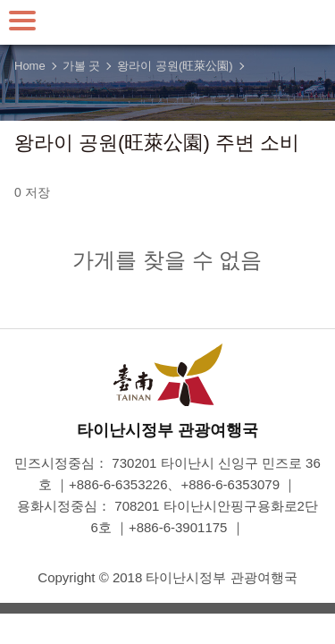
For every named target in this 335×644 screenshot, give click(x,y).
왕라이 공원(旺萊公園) (175, 66)
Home (30, 66)
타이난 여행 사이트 (168, 22)
